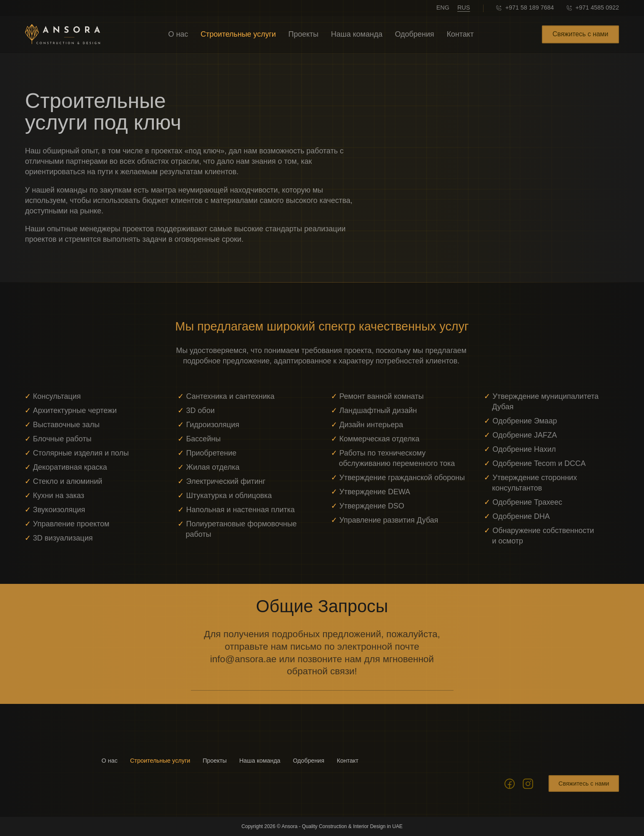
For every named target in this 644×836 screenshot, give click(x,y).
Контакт (460, 34)
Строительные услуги (238, 34)
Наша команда (357, 34)
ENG (443, 8)
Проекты (303, 34)
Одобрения (414, 34)
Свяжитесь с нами (581, 34)
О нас (178, 34)
